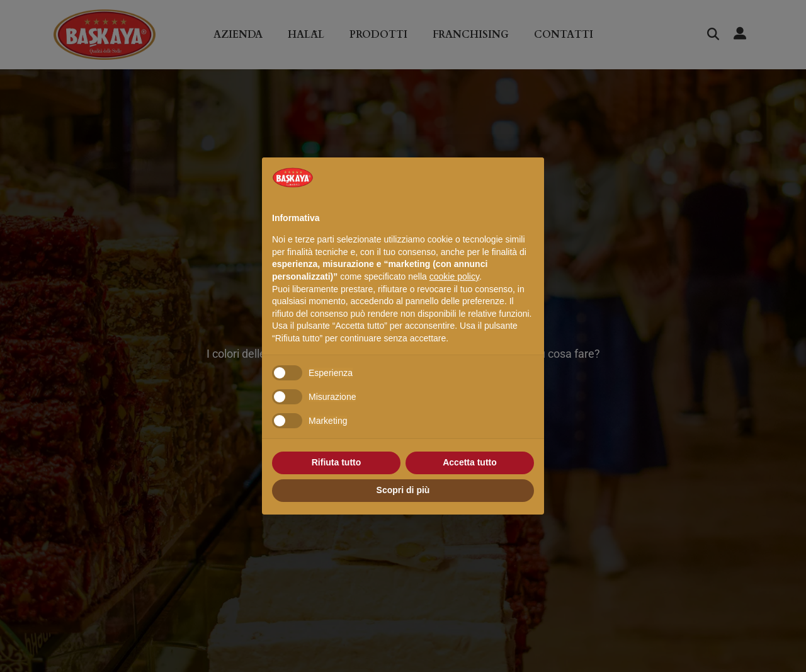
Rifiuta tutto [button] (337, 462)
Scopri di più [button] (403, 490)
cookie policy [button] (454, 276)
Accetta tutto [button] (470, 462)
